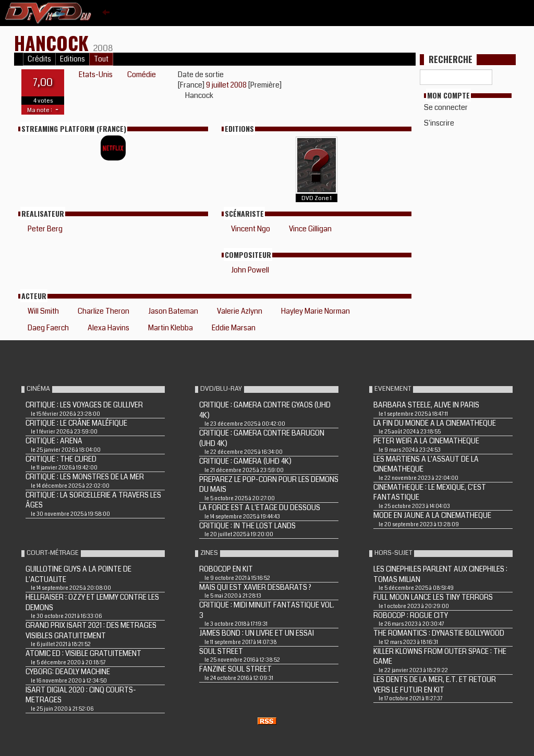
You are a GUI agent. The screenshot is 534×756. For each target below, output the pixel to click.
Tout (101, 59)
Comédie (142, 75)
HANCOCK (54, 42)
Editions (72, 59)
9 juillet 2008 (227, 85)
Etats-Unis (96, 75)
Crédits (39, 59)
